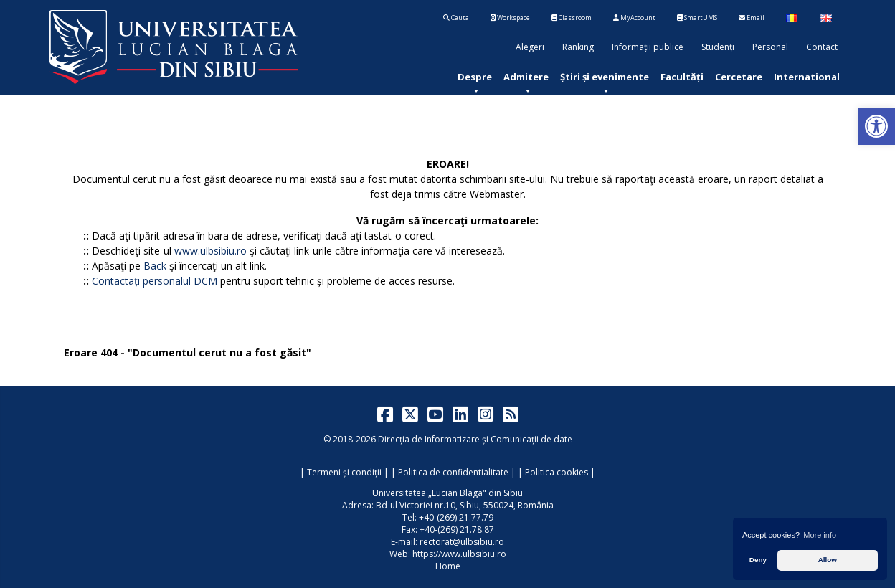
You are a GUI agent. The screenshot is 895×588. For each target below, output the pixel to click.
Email (752, 18)
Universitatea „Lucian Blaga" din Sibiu (447, 493)
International (807, 77)
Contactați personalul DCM (155, 281)
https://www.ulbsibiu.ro (459, 554)
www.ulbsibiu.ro (210, 251)
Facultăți (682, 77)
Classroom (572, 18)
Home (448, 566)
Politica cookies (557, 472)
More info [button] (820, 535)
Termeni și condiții (344, 472)
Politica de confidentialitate (453, 472)
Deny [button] (758, 560)
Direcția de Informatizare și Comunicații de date (475, 439)
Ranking (578, 47)
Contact (822, 47)
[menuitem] (475, 77)
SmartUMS (697, 18)
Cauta (456, 18)
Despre (475, 77)
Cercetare (739, 77)
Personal (770, 47)
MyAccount (634, 18)
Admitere (526, 77)
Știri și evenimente (605, 77)
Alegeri (530, 47)
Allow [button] (828, 560)
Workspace (510, 18)
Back (155, 266)
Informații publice (648, 47)
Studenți (718, 47)
